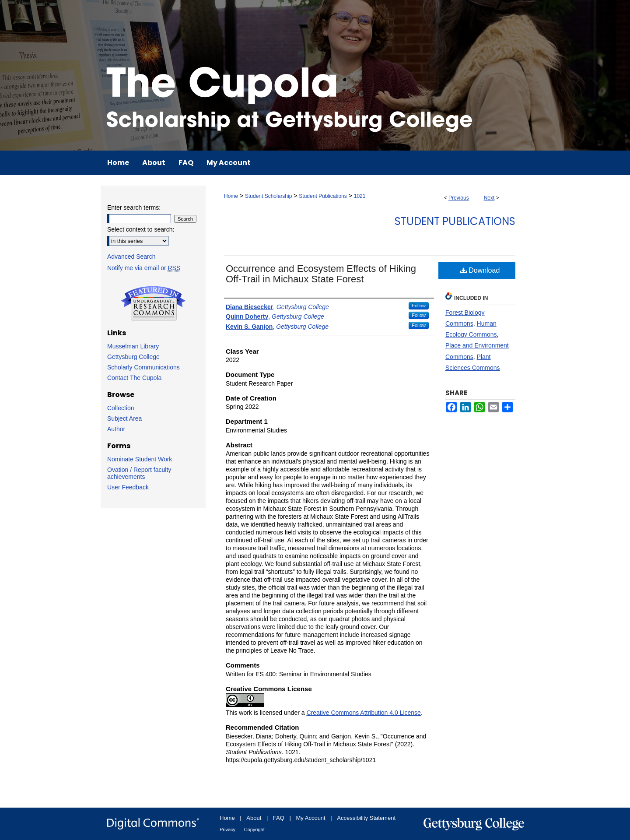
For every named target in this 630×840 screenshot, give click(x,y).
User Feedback (128, 487)
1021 (360, 196)
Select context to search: (141, 229)
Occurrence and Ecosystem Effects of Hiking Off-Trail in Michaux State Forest (321, 274)
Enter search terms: (134, 207)
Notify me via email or (144, 268)
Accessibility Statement (366, 818)
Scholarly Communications (143, 367)
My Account (311, 818)
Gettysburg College (133, 357)
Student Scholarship (268, 196)
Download (480, 270)
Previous (459, 198)
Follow (419, 306)
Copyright (254, 829)
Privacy (227, 829)
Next (489, 198)
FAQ (279, 818)
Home (231, 196)
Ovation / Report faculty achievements (139, 473)
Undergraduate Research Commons (153, 303)
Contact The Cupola (134, 378)
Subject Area (124, 418)
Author (116, 429)
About (254, 818)
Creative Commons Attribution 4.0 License (363, 713)
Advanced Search (131, 257)
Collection (121, 408)
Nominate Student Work (140, 459)
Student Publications (323, 196)
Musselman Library (133, 346)
